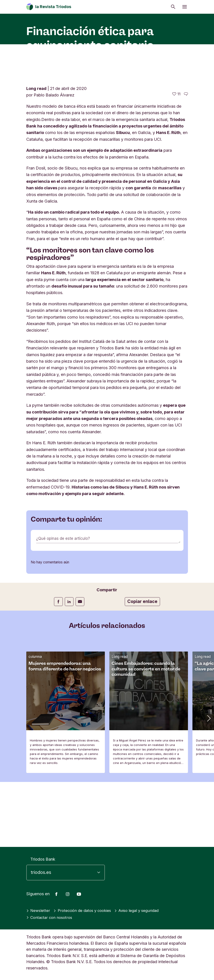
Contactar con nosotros (50, 917)
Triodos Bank (43, 859)
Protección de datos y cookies (85, 911)
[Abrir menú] (185, 7)
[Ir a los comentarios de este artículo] (186, 159)
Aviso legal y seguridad (144, 911)
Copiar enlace (142, 666)
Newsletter (39, 911)
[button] (208, 783)
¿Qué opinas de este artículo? (64, 603)
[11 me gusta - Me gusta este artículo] (176, 159)
